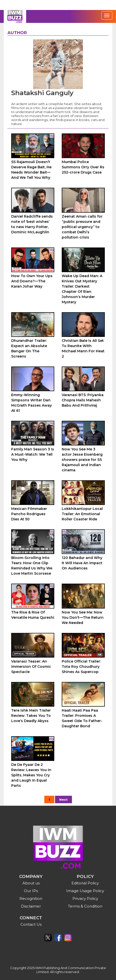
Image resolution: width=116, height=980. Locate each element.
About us (31, 883)
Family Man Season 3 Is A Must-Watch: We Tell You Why (33, 454)
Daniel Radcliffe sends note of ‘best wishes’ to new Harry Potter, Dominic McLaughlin (32, 224)
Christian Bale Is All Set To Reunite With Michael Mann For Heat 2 (83, 348)
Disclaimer (31, 906)
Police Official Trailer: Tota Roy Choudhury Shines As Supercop (81, 667)
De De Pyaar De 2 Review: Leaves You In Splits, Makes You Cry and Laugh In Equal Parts (31, 775)
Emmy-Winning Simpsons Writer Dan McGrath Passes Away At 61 (31, 403)
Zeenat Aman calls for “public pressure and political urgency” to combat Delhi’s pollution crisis (82, 227)
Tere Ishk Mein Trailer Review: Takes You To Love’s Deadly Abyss (31, 716)
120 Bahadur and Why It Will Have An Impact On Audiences (82, 563)
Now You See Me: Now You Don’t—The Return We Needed (83, 617)
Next (63, 799)
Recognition (31, 898)
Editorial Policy (85, 883)
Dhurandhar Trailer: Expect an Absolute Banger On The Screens (29, 348)
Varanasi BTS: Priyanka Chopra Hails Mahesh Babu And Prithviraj (83, 400)
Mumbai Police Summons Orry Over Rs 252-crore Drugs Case (83, 167)
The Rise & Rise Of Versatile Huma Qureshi (33, 615)
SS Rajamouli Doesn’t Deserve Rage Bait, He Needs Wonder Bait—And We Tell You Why (31, 170)
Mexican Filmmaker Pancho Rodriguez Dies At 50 (29, 514)
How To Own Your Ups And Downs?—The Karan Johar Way (32, 281)
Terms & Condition (85, 906)
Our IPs (31, 891)
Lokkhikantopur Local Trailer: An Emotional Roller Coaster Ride (82, 514)
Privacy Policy (85, 898)
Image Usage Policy (85, 891)
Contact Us (31, 924)
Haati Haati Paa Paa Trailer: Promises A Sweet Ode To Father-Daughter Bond (82, 718)
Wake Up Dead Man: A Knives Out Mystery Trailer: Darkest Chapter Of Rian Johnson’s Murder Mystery (82, 289)
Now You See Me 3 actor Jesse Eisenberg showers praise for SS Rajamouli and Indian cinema (82, 460)
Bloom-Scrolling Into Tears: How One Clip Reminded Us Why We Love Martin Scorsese (32, 566)
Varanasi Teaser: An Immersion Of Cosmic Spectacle (31, 667)
